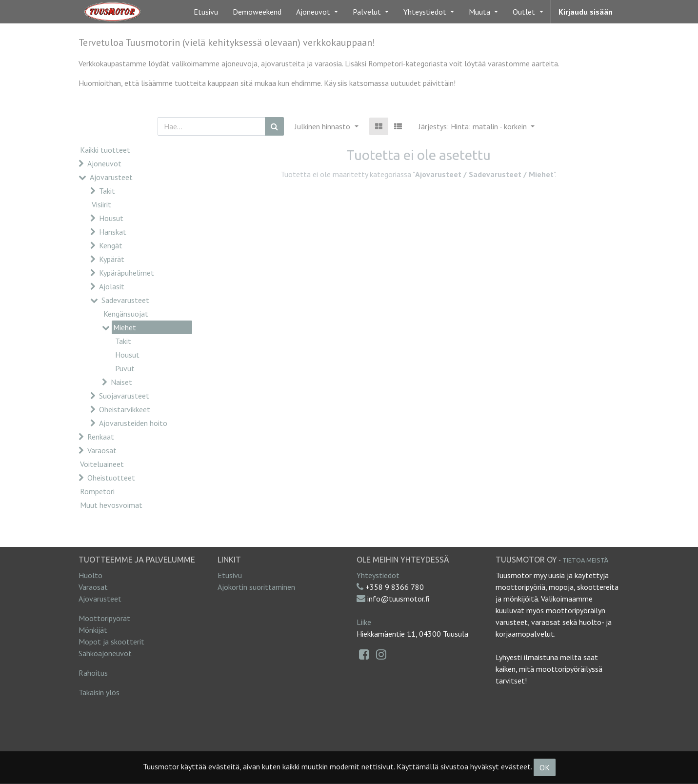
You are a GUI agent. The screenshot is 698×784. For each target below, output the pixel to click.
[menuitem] (206, 12)
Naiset (121, 382)
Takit (107, 191)
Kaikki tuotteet (105, 150)
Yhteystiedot (378, 575)
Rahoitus (93, 673)
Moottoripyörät (104, 618)
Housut (111, 218)
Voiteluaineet (102, 464)
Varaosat (102, 450)
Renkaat (101, 437)
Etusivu (230, 575)
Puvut (125, 368)
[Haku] (274, 126)
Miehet (125, 327)
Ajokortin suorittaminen (256, 587)
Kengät (111, 245)
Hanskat (113, 232)
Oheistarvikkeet (125, 409)
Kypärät (112, 259)
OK (545, 767)
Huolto (90, 575)
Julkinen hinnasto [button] (323, 126)
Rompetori (97, 491)
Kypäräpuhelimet (127, 273)
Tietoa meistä (585, 560)
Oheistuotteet (111, 478)
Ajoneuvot (104, 163)
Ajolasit (112, 286)
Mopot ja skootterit (111, 642)
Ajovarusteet (111, 177)
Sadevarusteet (125, 300)
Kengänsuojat (126, 314)
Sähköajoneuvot (105, 653)
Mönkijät (93, 630)
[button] (477, 126)
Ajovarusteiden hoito (133, 423)
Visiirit (101, 204)
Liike (364, 622)
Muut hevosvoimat (111, 505)
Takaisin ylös (99, 692)
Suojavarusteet (124, 396)
